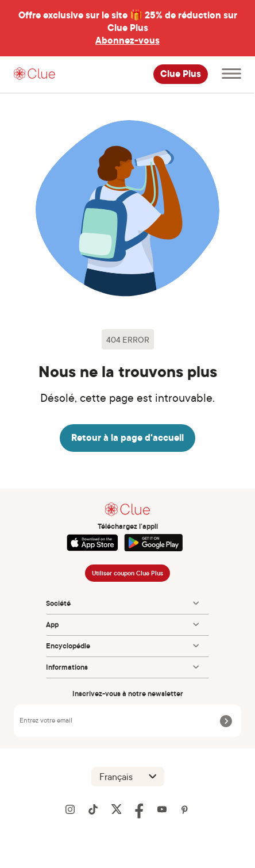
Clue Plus (181, 74)
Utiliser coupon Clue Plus (127, 573)
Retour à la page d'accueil (127, 438)
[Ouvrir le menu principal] (231, 74)
